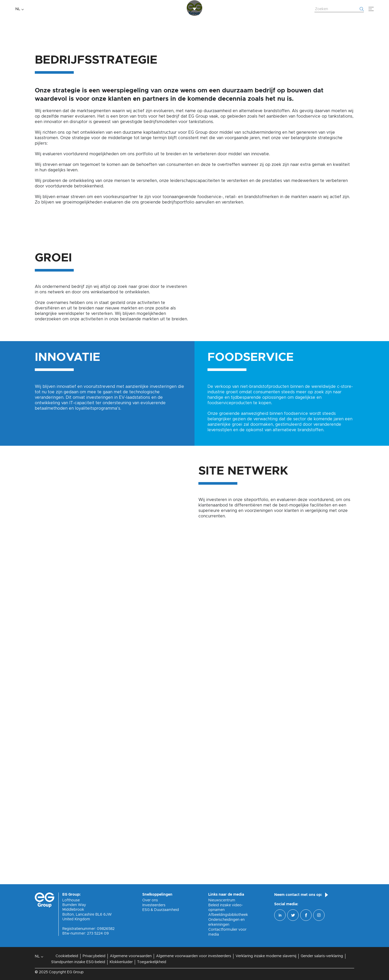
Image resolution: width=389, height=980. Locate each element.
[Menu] (371, 9)
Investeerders (154, 905)
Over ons (150, 900)
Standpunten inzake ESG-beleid (78, 962)
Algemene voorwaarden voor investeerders (194, 956)
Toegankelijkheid (152, 962)
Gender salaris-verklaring (322, 956)
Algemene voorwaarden (131, 956)
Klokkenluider (121, 962)
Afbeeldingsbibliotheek (228, 915)
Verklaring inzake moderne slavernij (266, 956)
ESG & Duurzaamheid (161, 910)
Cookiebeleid (67, 956)
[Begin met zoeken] (362, 9)
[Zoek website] (339, 9)
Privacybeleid (94, 956)
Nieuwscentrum (222, 900)
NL (18, 9)
